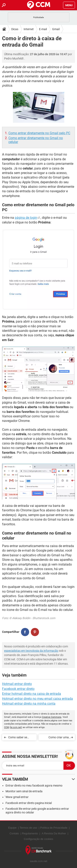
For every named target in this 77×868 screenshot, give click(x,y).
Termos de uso (28, 828)
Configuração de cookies (38, 839)
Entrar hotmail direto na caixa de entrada (32, 694)
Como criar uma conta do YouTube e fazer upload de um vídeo (56, 738)
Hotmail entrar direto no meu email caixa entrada (37, 699)
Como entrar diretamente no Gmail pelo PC (39, 133)
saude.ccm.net (38, 861)
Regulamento (30, 833)
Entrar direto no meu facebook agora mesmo (34, 786)
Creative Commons (52, 717)
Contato (14, 833)
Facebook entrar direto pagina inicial (29, 803)
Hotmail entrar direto (17, 684)
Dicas (15, 29)
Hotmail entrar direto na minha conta (29, 704)
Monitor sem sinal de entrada (24, 791)
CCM (7, 727)
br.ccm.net (16, 727)
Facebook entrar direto (18, 689)
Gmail (56, 29)
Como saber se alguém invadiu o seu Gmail (19, 738)
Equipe (12, 828)
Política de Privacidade (54, 828)
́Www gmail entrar (17, 797)
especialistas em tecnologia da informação (31, 651)
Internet (29, 29)
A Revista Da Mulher (54, 833)
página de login (26, 218)
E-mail (43, 29)
